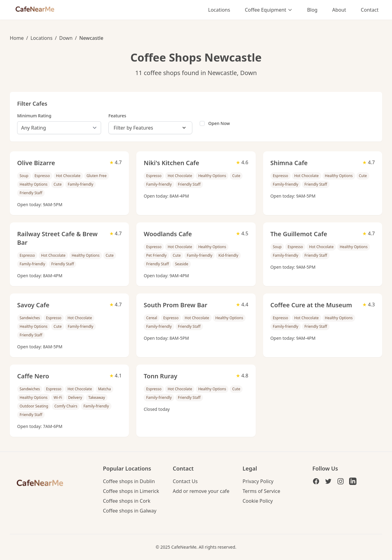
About (339, 10)
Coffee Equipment (268, 10)
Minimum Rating (34, 116)
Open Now (219, 123)
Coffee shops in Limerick (131, 491)
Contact (370, 10)
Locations (219, 10)
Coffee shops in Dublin (129, 481)
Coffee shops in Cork (127, 501)
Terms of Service (261, 491)
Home (17, 38)
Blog (312, 10)
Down (66, 38)
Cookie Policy (258, 501)
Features (117, 116)
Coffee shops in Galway (130, 511)
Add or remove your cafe (201, 491)
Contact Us (185, 481)
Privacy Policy (258, 481)
